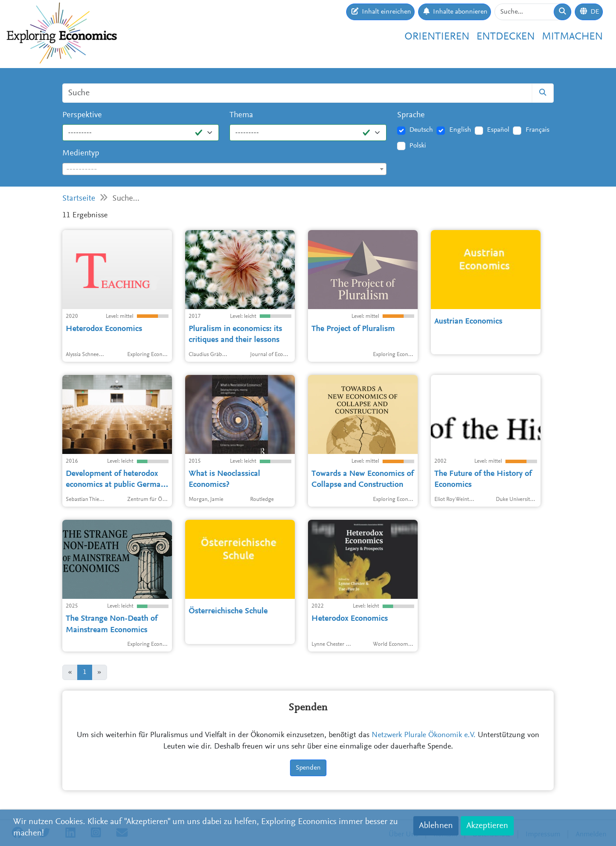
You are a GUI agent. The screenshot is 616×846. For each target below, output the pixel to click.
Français (537, 130)
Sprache (411, 115)
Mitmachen (572, 37)
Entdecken (506, 37)
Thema (241, 115)
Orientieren (437, 37)
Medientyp (81, 153)
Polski (418, 146)
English (460, 130)
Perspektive (82, 115)
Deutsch (421, 130)
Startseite (79, 199)
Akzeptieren (487, 826)
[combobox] (224, 169)
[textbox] (224, 169)
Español (498, 130)
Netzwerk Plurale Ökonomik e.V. (424, 735)
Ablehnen (436, 826)
